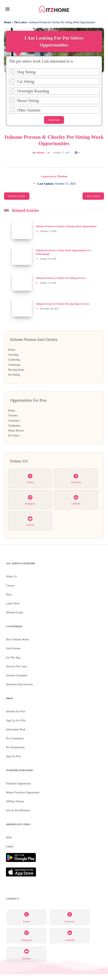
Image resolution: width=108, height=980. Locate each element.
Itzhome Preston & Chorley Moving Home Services (63, 304)
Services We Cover (17, 666)
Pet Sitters (14, 436)
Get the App (13, 658)
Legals (10, 846)
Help (9, 837)
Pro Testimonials (15, 747)
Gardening (14, 360)
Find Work (54, 120)
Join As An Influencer (18, 810)
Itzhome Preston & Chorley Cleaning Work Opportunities (66, 226)
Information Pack (16, 729)
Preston (63, 176)
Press (9, 595)
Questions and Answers (19, 684)
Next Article (93, 196)
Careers (10, 586)
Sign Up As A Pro (16, 721)
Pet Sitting (14, 375)
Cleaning (13, 355)
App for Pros (13, 756)
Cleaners (13, 415)
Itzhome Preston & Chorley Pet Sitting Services (61, 278)
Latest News (13, 603)
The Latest (20, 22)
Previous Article (17, 196)
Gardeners (14, 421)
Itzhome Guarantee (17, 675)
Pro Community (15, 738)
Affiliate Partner (15, 801)
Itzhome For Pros (16, 711)
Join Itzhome (13, 648)
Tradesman (14, 365)
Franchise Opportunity (18, 784)
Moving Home (16, 370)
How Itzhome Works (18, 639)
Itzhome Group (14, 612)
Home (8, 22)
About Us (11, 576)
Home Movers (16, 431)
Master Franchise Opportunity (23, 792)
